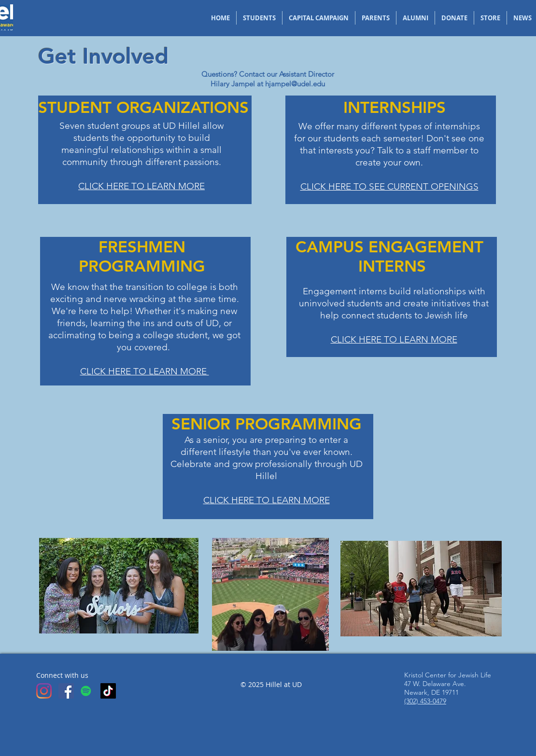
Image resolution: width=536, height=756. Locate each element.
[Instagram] (44, 691)
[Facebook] (66, 691)
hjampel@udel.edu (295, 84)
